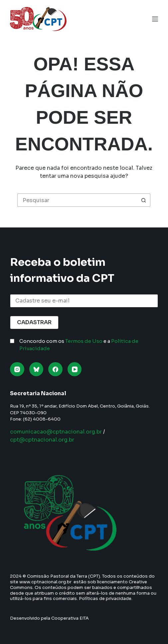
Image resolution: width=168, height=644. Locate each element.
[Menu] (155, 19)
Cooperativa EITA (70, 618)
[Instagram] (17, 369)
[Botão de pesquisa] (144, 200)
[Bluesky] (36, 369)
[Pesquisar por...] (77, 200)
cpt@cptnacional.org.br (42, 440)
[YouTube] (75, 369)
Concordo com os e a (79, 345)
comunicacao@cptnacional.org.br (56, 432)
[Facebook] (55, 369)
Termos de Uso (84, 341)
